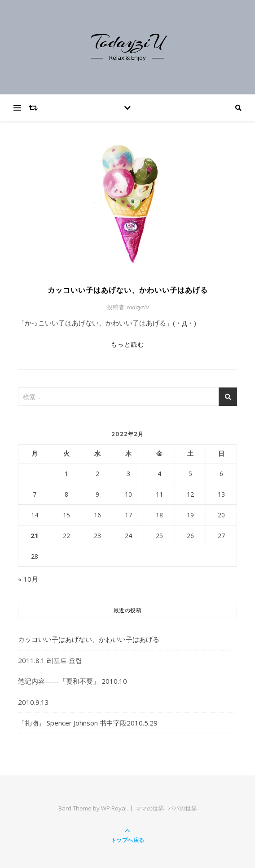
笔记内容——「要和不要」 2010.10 (73, 681)
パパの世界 (182, 808)
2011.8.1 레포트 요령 (50, 660)
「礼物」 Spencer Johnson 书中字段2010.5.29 (88, 723)
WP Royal (114, 808)
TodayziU (127, 42)
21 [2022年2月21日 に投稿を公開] (35, 535)
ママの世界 (150, 808)
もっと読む (128, 344)
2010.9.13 (33, 702)
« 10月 (28, 579)
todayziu (138, 307)
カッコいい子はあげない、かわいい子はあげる (128, 290)
